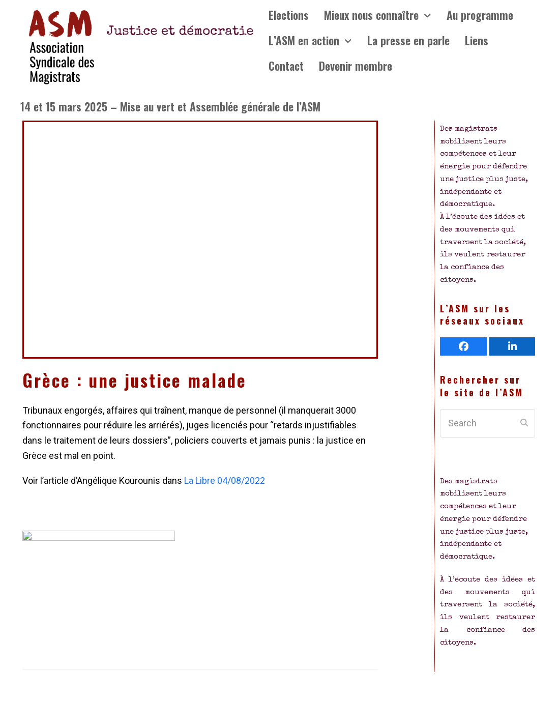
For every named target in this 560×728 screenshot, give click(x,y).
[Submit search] (524, 423)
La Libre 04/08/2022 (225, 481)
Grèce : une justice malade (135, 380)
